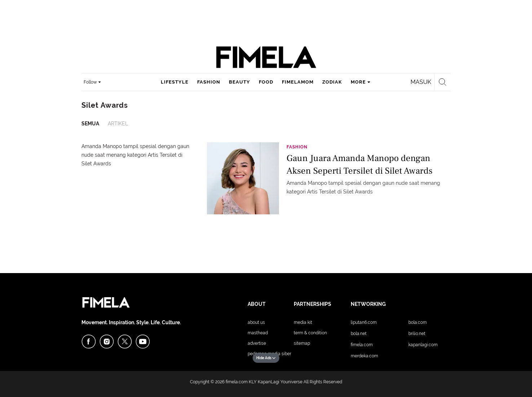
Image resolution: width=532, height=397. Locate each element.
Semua (90, 124)
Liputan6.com (364, 322)
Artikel (118, 124)
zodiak (332, 82)
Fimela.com (362, 345)
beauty (240, 82)
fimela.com (237, 382)
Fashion (297, 147)
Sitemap (302, 343)
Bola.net (359, 334)
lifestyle (175, 82)
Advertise (257, 343)
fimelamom (298, 82)
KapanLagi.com (423, 345)
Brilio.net (417, 334)
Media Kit (303, 322)
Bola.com (418, 322)
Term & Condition (310, 333)
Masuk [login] (421, 82)
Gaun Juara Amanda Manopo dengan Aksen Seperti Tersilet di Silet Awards (360, 164)
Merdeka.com (364, 356)
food (266, 82)
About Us (256, 322)
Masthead (258, 333)
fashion (209, 82)
